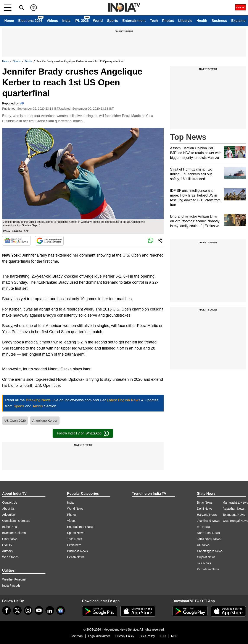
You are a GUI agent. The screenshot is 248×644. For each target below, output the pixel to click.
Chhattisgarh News (210, 551)
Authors (7, 551)
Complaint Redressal (16, 521)
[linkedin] (50, 610)
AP (22, 103)
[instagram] (28, 610)
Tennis (29, 61)
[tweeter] (17, 610)
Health (202, 21)
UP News (203, 545)
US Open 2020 (15, 420)
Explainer (239, 21)
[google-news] (61, 610)
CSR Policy (147, 636)
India (66, 21)
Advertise (8, 515)
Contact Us (10, 503)
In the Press (10, 527)
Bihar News (205, 503)
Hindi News (10, 539)
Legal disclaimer (99, 636)
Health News (76, 557)
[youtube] (39, 610)
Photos (168, 21)
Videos (52, 21)
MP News (203, 527)
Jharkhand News (208, 521)
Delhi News (205, 509)
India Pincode (11, 585)
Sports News (76, 533)
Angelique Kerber (45, 420)
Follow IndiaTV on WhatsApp (83, 433)
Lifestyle (185, 21)
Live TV (7, 545)
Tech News (74, 539)
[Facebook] (6, 610)
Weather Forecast (14, 579)
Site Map (76, 636)
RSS (174, 636)
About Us (8, 509)
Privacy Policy (125, 636)
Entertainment (134, 21)
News (5, 61)
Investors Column (14, 533)
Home (9, 21)
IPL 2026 (82, 21)
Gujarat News (206, 557)
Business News (77, 551)
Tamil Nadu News (209, 539)
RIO (163, 636)
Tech (154, 21)
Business (219, 21)
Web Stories (10, 557)
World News (75, 509)
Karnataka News (208, 569)
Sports (113, 21)
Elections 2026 (30, 21)
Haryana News (207, 515)
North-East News (208, 533)
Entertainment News (81, 527)
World (98, 21)
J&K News (204, 563)
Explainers (74, 545)
